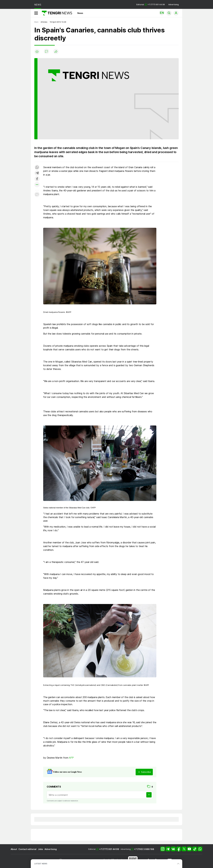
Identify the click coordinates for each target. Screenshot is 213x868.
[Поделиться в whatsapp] (37, 167)
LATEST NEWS (41, 864)
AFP (71, 758)
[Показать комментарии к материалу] (37, 195)
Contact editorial (27, 849)
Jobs (40, 849)
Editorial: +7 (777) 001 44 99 (151, 5)
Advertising (174, 5)
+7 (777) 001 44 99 (109, 849)
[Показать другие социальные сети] (37, 185)
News (80, 13)
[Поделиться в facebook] (37, 179)
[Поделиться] (56, 52)
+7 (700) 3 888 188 (144, 849)
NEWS (38, 5)
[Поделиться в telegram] (37, 173)
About (14, 849)
